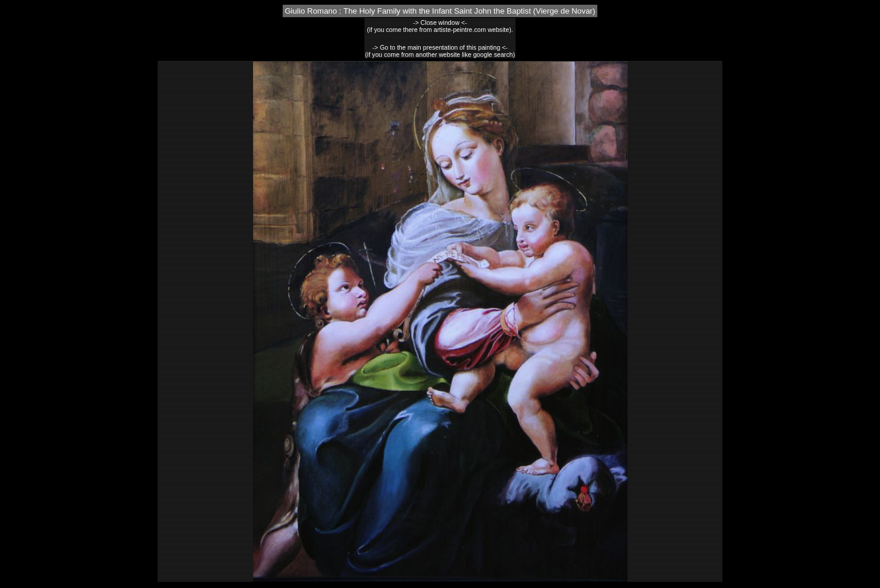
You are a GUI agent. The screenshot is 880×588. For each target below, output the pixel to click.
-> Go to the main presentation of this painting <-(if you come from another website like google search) (440, 51)
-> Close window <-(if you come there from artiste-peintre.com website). (440, 26)
